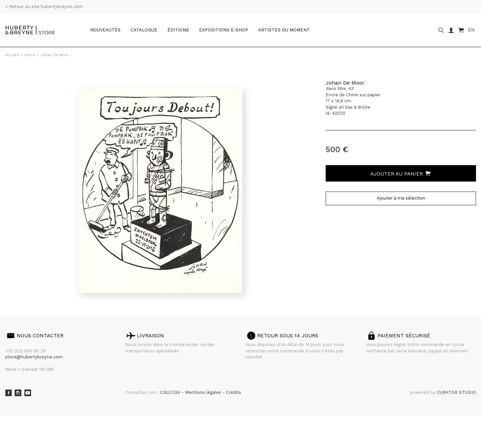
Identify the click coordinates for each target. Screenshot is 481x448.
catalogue (144, 30)
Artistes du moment (284, 30)
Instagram (18, 393)
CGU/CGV (171, 392)
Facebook (8, 393)
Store (30, 55)
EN (471, 30)
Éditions (178, 30)
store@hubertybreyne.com (34, 357)
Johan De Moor (345, 83)
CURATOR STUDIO (456, 392)
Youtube (28, 393)
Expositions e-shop (224, 30)
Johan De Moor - (56, 55)
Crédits (233, 392)
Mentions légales (204, 392)
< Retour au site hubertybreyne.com (44, 7)
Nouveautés (105, 30)
